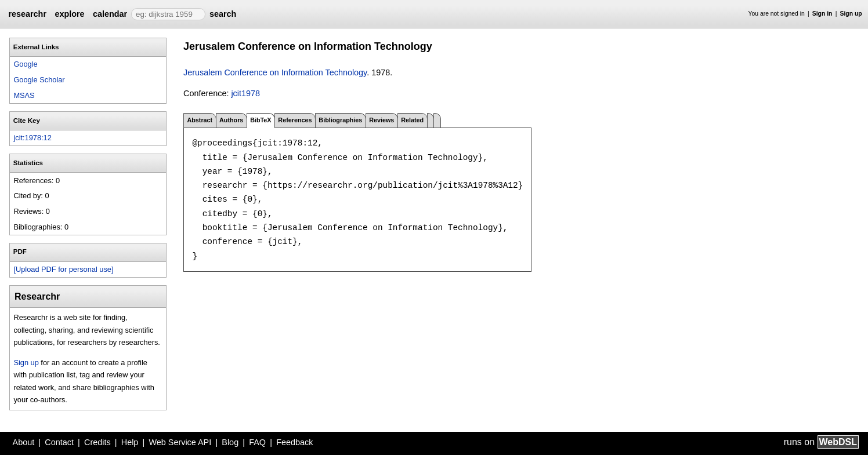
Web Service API (180, 442)
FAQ (257, 442)
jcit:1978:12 (32, 138)
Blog (230, 442)
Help (130, 442)
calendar (110, 14)
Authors (231, 120)
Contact (59, 442)
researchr (27, 14)
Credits (97, 442)
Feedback (294, 442)
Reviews (381, 120)
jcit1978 (245, 93)
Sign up (851, 14)
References (295, 120)
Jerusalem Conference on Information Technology (275, 72)
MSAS (24, 95)
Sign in (822, 14)
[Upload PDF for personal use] (63, 269)
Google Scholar (39, 80)
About (24, 442)
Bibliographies (340, 120)
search (223, 14)
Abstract (200, 120)
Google (25, 64)
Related (412, 120)
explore (69, 14)
